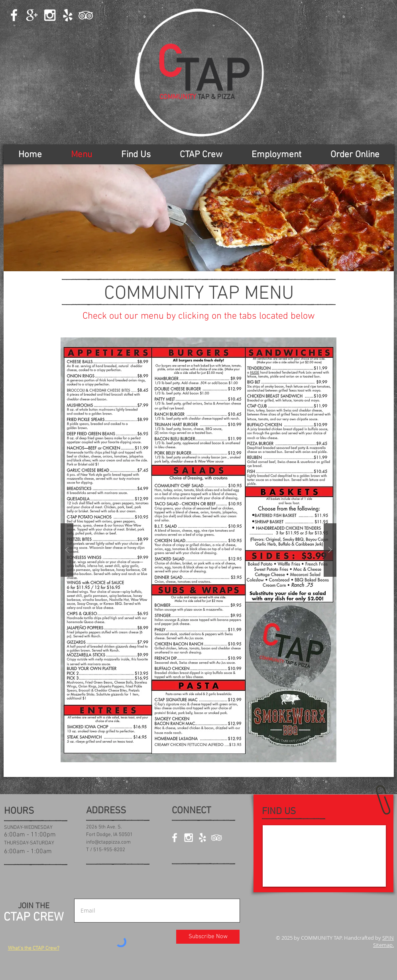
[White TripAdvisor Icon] (86, 15)
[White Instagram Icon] (50, 15)
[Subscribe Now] (208, 937)
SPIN (388, 938)
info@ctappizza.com (108, 842)
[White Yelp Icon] (68, 15)
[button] (198, 550)
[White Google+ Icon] (32, 15)
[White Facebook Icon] (14, 15)
